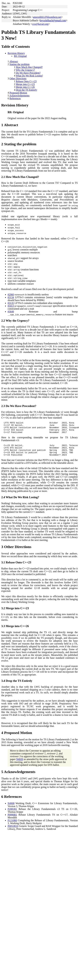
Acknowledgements (19, 96)
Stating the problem (19, 64)
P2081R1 (12, 814)
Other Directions (18, 79)
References (15, 98)
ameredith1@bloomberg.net (47, 17)
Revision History (16, 53)
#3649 (11, 312)
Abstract (14, 61)
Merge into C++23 (25, 84)
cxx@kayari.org (40, 24)
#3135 (11, 303)
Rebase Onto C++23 (26, 81)
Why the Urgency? (25, 70)
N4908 (11, 808)
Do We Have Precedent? (28, 73)
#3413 (11, 306)
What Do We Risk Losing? (29, 76)
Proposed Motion (18, 93)
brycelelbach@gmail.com (53, 20)
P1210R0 (12, 825)
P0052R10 (13, 831)
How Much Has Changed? (29, 67)
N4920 (20, 764)
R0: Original (20, 56)
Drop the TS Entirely (26, 90)
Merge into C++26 (25, 87)
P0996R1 (12, 819)
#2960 (11, 294)
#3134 (11, 297)
